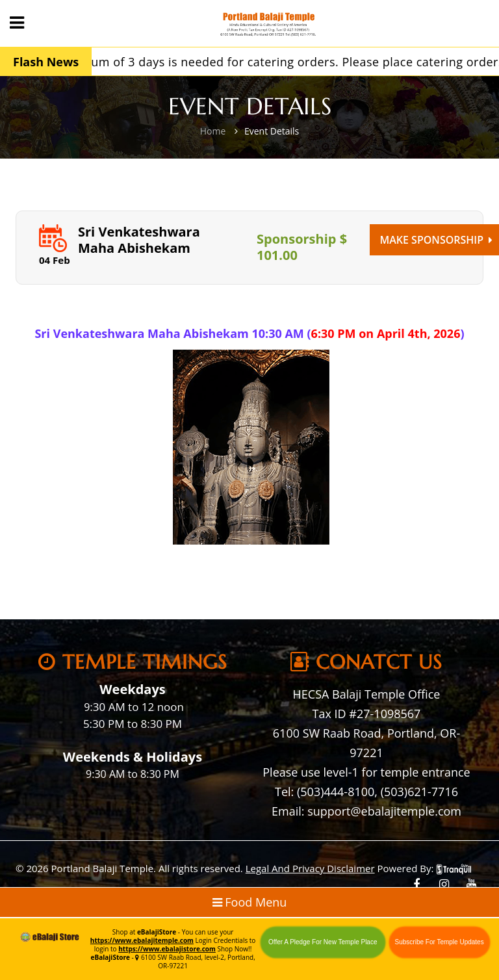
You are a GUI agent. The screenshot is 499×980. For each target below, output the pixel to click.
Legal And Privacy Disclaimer (310, 868)
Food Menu (250, 902)
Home (213, 131)
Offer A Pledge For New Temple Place (323, 942)
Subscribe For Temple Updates (440, 942)
